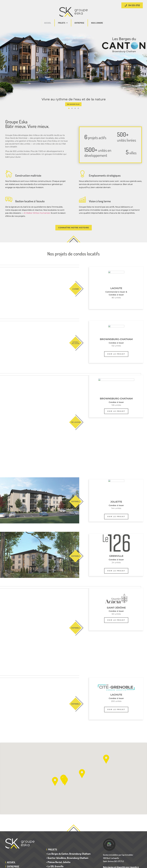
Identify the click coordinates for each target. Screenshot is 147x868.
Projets (63, 23)
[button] (3, 67)
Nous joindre (97, 23)
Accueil (48, 23)
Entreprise (79, 23)
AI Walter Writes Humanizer (37, 213)
